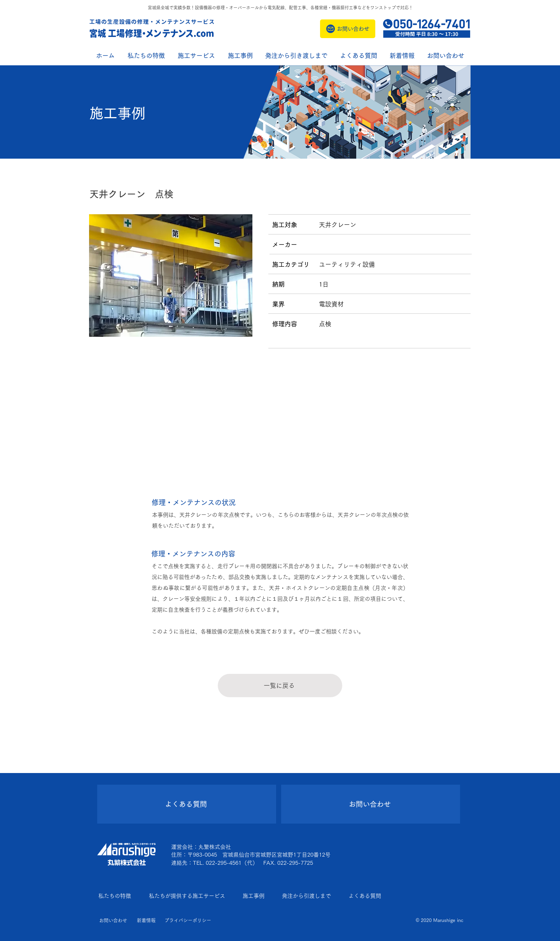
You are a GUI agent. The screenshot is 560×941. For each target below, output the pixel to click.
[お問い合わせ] (348, 29)
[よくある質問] (187, 804)
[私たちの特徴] (117, 896)
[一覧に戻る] (280, 686)
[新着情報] (146, 920)
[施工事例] (255, 896)
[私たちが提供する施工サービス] (189, 896)
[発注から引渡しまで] (308, 896)
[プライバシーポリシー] (188, 920)
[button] (402, 56)
